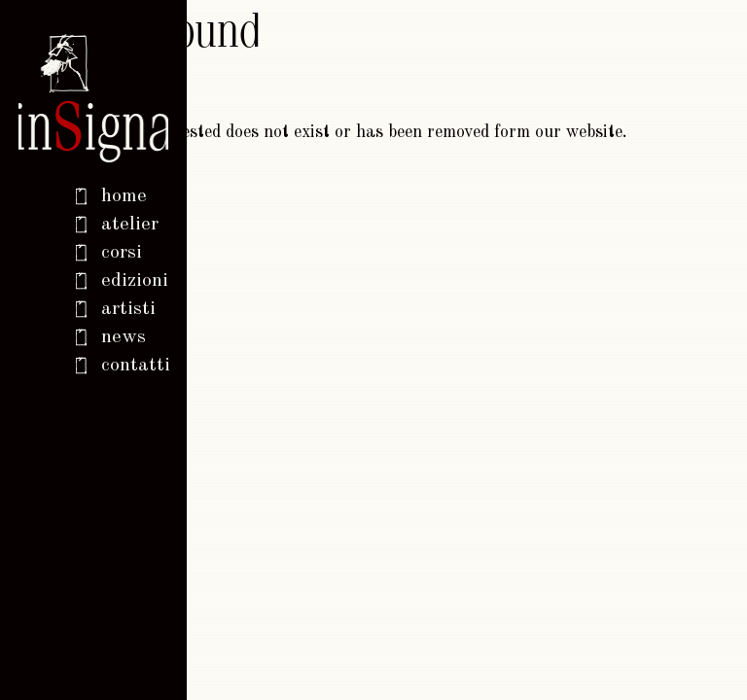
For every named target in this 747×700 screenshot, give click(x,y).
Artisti (128, 309)
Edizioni (135, 281)
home (124, 196)
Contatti (135, 366)
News (124, 337)
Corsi (122, 253)
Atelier (130, 225)
